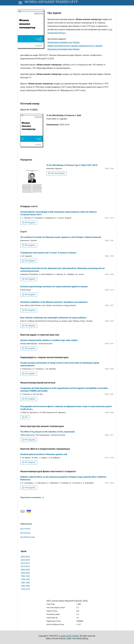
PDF (26, 417)
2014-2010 (25, 566)
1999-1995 (25, 576)
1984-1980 (25, 586)
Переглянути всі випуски (31, 497)
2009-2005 (25, 570)
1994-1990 (25, 579)
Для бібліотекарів (28, 537)
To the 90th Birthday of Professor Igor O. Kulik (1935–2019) (72, 165)
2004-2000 (25, 573)
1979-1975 (25, 589)
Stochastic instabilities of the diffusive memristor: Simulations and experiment (54, 302)
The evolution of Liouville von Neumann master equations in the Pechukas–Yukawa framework (61, 237)
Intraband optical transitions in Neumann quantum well (44, 454)
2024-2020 (25, 560)
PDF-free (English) (57, 173)
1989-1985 (25, 583)
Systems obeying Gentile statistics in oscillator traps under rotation (49, 340)
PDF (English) (30, 223)
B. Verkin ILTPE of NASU (69, 636)
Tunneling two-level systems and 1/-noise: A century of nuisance (48, 253)
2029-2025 (25, 557)
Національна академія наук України (63, 42)
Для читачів (25, 529)
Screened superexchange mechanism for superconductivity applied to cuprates (54, 287)
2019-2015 (25, 563)
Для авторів (25, 533)
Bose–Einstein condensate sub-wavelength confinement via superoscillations (53, 318)
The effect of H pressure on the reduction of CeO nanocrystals (48, 432)
